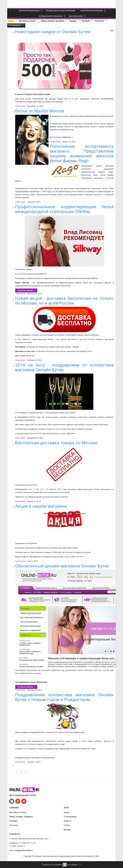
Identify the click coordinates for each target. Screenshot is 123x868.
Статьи (67, 825)
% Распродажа (14, 25)
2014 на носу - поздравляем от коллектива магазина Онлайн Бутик (64, 367)
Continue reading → (26, 290)
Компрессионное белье (92, 11)
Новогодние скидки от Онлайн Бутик (53, 32)
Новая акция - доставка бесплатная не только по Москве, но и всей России (64, 301)
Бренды (73, 21)
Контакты (100, 21)
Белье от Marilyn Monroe (40, 111)
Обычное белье (76, 16)
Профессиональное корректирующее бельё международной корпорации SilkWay (64, 209)
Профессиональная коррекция (61, 11)
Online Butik (20, 106)
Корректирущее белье (29, 11)
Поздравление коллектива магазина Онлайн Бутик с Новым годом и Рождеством (64, 697)
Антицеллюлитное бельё (51, 16)
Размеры (86, 21)
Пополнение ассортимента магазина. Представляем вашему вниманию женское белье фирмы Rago (82, 153)
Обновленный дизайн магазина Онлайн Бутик (62, 566)
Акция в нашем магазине (41, 506)
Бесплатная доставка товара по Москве (56, 443)
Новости (67, 821)
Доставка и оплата (27, 21)
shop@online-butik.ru (24, 850)
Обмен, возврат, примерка (53, 21)
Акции (11, 21)
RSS (112, 31)
